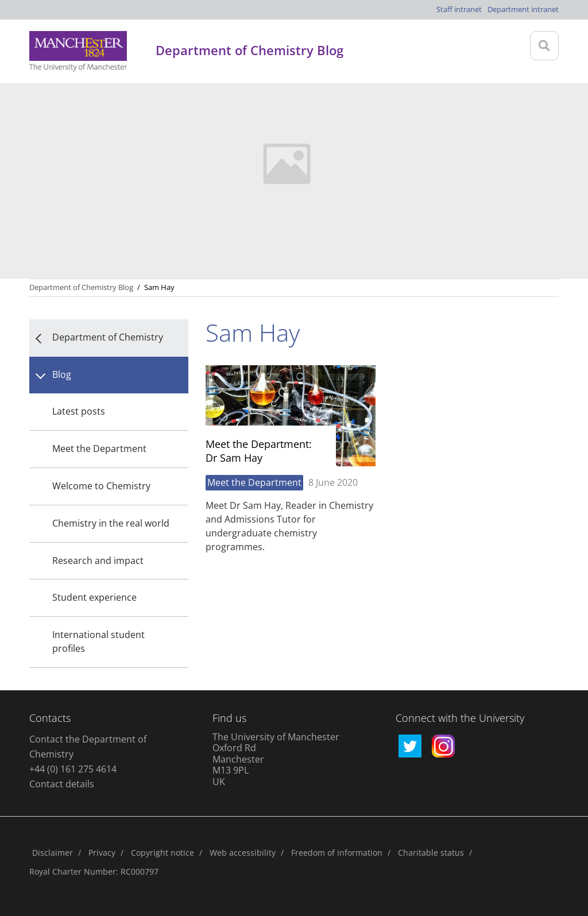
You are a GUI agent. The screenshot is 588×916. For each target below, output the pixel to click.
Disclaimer (53, 853)
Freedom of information (337, 853)
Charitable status (431, 853)
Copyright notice (163, 853)
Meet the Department (99, 449)
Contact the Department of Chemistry (88, 747)
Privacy (102, 853)
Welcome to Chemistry (101, 486)
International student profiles (98, 641)
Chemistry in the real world (111, 523)
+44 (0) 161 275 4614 (73, 769)
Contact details (62, 784)
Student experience (94, 597)
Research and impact (98, 561)
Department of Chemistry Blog (81, 287)
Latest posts (79, 411)
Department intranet (523, 9)
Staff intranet (459, 9)
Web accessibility (243, 853)
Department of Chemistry (108, 337)
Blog (62, 374)
